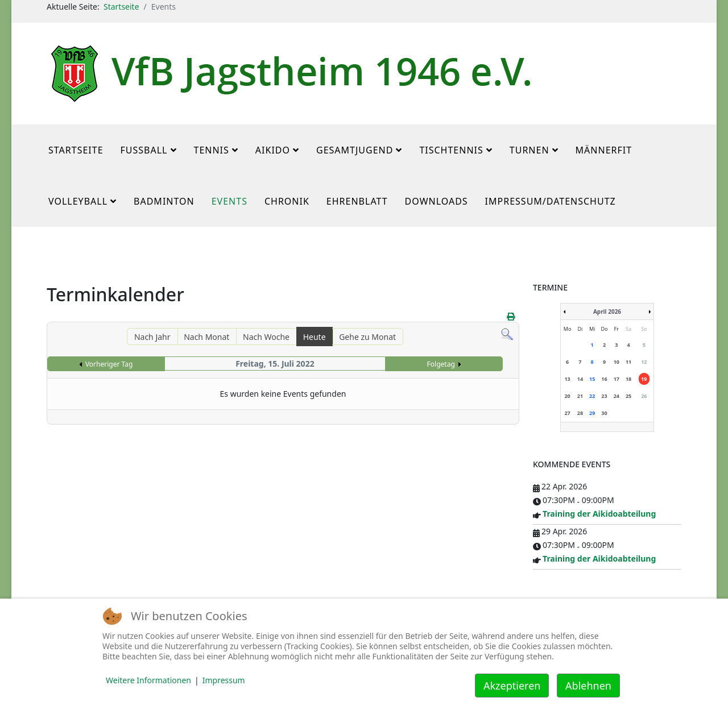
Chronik (287, 201)
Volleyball (78, 201)
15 (592, 379)
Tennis (212, 150)
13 (567, 379)
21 (580, 396)
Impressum (224, 680)
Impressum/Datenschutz (551, 201)
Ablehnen (588, 686)
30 (604, 413)
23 (604, 396)
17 (617, 379)
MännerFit (604, 150)
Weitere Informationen (148, 680)
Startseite (121, 7)
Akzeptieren (512, 686)
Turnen (530, 150)
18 (628, 379)
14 (580, 379)
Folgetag (441, 364)
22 (592, 396)
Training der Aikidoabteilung (599, 514)
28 (580, 413)
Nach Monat (206, 337)
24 (617, 396)
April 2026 (607, 312)
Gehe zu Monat (367, 337)
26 (644, 396)
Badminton (164, 201)
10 (617, 362)
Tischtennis (451, 150)
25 (628, 396)
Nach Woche (266, 337)
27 (567, 413)
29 (592, 413)
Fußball (144, 150)
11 (628, 362)
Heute (315, 337)
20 (567, 396)
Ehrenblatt (357, 201)
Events (229, 201)
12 (644, 362)
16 (604, 379)
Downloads (437, 201)
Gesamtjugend (355, 150)
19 (644, 379)
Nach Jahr (152, 337)
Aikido (273, 150)
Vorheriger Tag (109, 364)
